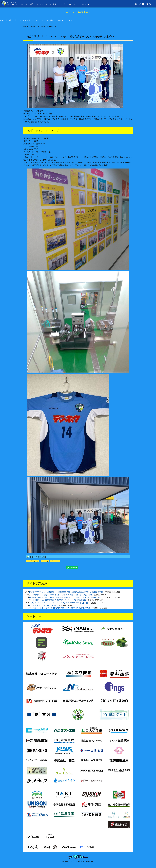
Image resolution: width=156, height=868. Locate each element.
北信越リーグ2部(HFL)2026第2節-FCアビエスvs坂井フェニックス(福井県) (62, 595)
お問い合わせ (85, 4)
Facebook (27, 154)
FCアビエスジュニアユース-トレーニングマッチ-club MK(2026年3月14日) (59, 603)
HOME (2, 20)
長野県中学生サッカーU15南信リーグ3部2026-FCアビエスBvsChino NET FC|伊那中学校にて (66, 597)
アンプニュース (32, 561)
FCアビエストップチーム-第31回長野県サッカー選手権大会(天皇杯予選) (61, 608)
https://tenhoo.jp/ (43, 152)
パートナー (74, 4)
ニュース (24, 4)
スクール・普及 (52, 4)
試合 (32, 4)
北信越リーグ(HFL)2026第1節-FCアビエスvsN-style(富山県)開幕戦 (59, 600)
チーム (40, 4)
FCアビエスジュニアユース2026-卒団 (44, 605)
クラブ (64, 4)
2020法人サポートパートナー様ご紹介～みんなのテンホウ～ (47, 20)
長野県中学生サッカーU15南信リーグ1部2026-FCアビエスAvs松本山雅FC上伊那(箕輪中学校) (66, 592)
